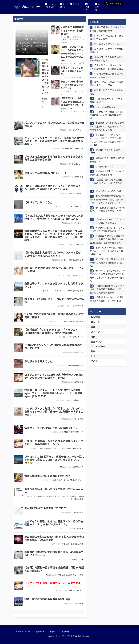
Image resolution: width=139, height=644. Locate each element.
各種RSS (87, 7)
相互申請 (97, 7)
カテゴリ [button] (75, 4)
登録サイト (63, 7)
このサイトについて (50, 7)
